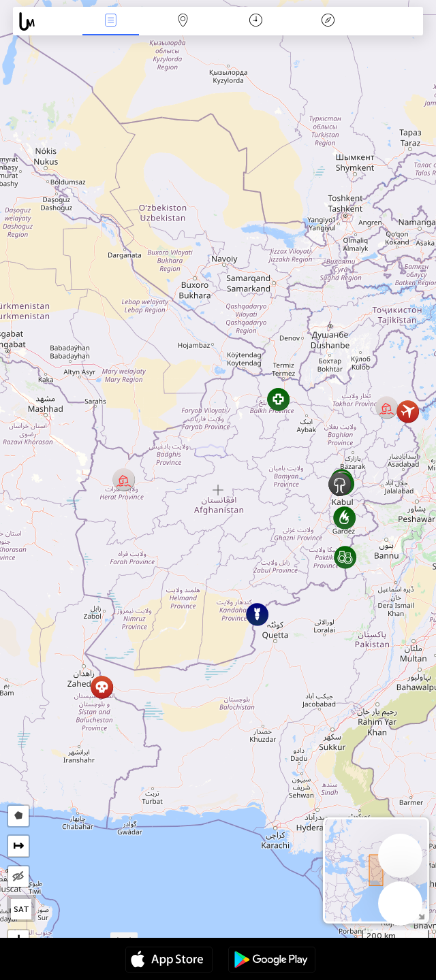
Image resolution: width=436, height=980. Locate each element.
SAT (21, 909)
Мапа (183, 21)
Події (111, 21)
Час (256, 21)
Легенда (328, 21)
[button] (124, 479)
